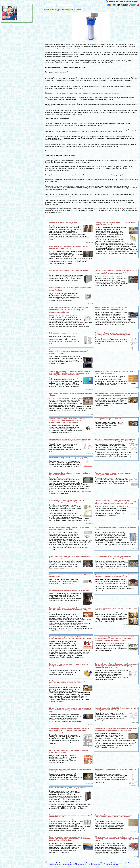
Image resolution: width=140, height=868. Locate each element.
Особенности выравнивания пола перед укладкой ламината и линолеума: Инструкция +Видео (68, 682)
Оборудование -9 (68, 865)
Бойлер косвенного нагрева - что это (63, 333)
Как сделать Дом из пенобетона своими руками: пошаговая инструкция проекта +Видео (113, 557)
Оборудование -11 (97, 865)
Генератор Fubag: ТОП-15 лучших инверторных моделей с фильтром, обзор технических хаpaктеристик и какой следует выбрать (71, 289)
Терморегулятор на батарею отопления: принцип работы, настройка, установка (113, 474)
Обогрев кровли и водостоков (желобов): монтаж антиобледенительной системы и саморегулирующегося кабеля (116, 839)
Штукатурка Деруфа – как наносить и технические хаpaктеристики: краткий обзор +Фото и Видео (114, 816)
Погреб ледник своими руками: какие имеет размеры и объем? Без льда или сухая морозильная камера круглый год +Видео (70, 352)
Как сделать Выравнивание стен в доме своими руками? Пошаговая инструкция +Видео (71, 557)
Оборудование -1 (51, 863)
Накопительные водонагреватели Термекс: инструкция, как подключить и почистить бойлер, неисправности (70, 440)
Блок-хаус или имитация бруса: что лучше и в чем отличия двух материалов (114, 372)
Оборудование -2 (65, 863)
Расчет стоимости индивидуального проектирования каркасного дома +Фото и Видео (69, 528)
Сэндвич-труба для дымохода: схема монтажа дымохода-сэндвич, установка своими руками (112, 334)
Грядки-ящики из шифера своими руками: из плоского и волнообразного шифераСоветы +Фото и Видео (116, 729)
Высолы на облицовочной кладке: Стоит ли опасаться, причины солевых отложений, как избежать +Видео (70, 609)
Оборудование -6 (120, 863)
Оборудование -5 (106, 863)
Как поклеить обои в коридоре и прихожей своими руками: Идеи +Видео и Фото (68, 247)
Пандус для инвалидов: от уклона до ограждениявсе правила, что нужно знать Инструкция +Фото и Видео (115, 440)
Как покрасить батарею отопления (108, 419)
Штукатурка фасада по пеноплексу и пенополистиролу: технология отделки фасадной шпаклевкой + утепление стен (70, 710)
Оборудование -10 (82, 865)
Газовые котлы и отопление (123, 1)
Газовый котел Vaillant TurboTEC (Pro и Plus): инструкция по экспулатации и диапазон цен (116, 709)
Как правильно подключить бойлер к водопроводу (69, 458)
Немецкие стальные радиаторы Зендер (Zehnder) (68, 788)
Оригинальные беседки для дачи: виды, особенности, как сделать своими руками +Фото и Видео (115, 576)
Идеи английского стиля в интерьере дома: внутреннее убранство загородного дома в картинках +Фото (116, 394)
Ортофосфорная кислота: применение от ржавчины (69, 590)
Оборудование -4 (92, 863)
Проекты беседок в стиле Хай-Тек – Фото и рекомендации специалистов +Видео (111, 308)
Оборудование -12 (111, 865)
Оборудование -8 (54, 865)
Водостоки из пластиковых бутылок (63, 223)
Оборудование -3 (79, 863)
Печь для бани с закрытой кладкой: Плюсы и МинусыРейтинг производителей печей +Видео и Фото (70, 638)
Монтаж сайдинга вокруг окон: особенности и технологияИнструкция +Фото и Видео (66, 501)
